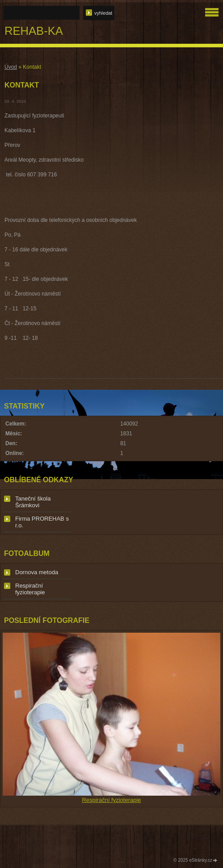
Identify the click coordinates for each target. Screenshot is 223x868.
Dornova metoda (37, 572)
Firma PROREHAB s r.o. (42, 522)
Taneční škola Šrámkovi (33, 502)
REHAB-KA (34, 31)
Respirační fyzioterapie (30, 589)
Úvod (11, 67)
